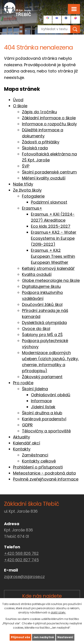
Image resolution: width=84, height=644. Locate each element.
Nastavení (65, 637)
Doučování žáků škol (42, 304)
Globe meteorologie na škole (51, 280)
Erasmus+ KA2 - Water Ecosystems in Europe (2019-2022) (54, 238)
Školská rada (35, 148)
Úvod (18, 100)
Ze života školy (27, 190)
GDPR (27, 425)
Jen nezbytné (44, 637)
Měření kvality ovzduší (44, 178)
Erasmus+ (32, 208)
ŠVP (26, 166)
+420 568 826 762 (21, 553)
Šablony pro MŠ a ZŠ (42, 335)
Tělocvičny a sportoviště (46, 431)
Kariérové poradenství (44, 419)
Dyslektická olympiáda (44, 323)
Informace (41, 401)
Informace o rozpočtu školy (49, 124)
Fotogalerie (33, 196)
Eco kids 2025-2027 (51, 226)
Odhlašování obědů (51, 395)
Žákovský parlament (42, 377)
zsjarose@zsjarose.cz (24, 577)
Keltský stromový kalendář (48, 268)
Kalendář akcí (27, 443)
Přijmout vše (20, 637)
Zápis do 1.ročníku (39, 112)
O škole (20, 106)
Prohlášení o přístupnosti (38, 467)
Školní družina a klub (42, 413)
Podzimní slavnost (49, 202)
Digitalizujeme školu (41, 286)
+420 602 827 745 (21, 560)
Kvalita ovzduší (37, 274)
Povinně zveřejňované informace (46, 479)
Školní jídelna (35, 389)
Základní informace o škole (49, 118)
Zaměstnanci (35, 455)
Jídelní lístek (43, 407)
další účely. (58, 612)
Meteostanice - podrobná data (44, 473)
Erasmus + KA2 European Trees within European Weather (53, 256)
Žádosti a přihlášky (41, 142)
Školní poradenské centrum (49, 172)
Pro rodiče (23, 383)
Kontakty (22, 449)
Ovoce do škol (36, 329)
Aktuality (22, 437)
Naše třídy (23, 184)
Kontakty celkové (39, 461)
